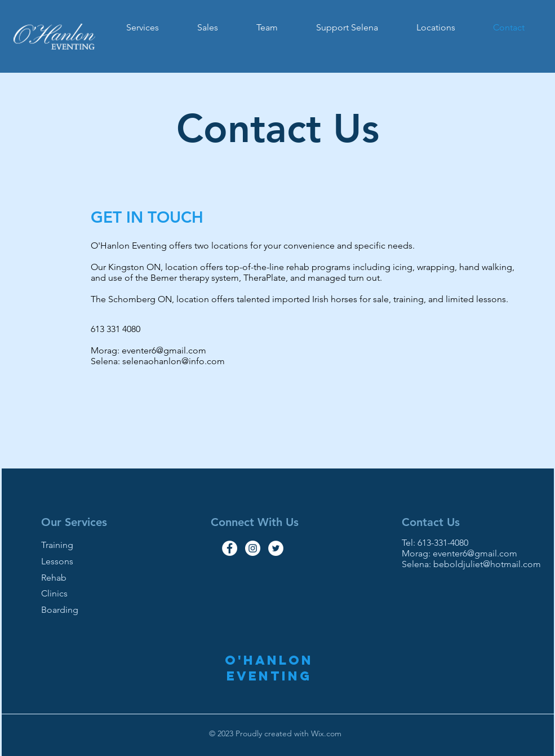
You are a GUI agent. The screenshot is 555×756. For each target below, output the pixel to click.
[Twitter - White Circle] (276, 548)
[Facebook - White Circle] (230, 548)
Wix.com (325, 733)
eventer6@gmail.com (164, 350)
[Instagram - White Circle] (253, 548)
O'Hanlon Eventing (269, 668)
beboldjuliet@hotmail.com (487, 564)
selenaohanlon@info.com (174, 361)
